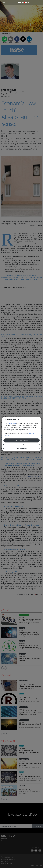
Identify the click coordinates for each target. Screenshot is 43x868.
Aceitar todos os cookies (21, 440)
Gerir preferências (22, 448)
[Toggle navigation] (4, 2)
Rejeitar (21, 444)
